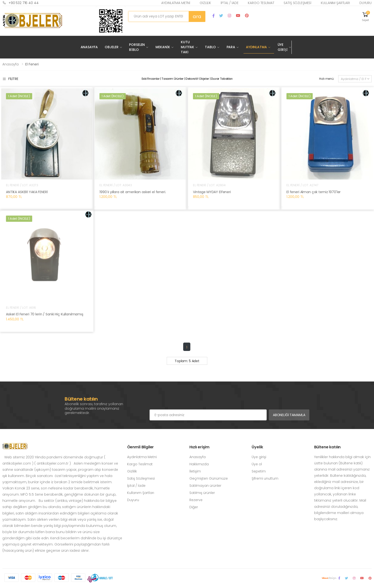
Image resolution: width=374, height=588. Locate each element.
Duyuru (366, 3)
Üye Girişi (283, 47)
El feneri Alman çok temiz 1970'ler (314, 192)
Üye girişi (259, 457)
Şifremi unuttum (265, 478)
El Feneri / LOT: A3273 (22, 185)
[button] (365, 16)
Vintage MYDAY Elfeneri (212, 192)
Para (231, 47)
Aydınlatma (256, 47)
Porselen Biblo (137, 47)
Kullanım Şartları (335, 3)
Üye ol (257, 464)
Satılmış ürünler (202, 493)
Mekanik (163, 47)
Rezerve (196, 500)
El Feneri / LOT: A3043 (116, 185)
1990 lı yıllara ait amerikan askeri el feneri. (133, 192)
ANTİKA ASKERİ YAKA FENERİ (27, 192)
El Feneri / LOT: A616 (21, 308)
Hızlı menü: (327, 79)
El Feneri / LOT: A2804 (209, 185)
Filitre (10, 79)
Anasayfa (89, 47)
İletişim (195, 471)
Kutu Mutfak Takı (187, 47)
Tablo (210, 47)
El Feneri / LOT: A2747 (302, 185)
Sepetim (259, 471)
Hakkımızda (199, 464)
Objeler (112, 47)
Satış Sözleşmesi (297, 3)
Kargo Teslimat (261, 3)
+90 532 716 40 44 (21, 3)
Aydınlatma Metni (176, 3)
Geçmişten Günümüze (209, 478)
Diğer (194, 507)
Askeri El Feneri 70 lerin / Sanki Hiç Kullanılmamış (45, 314)
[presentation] (186, 400)
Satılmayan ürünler (205, 486)
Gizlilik (205, 3)
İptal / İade (229, 3)
